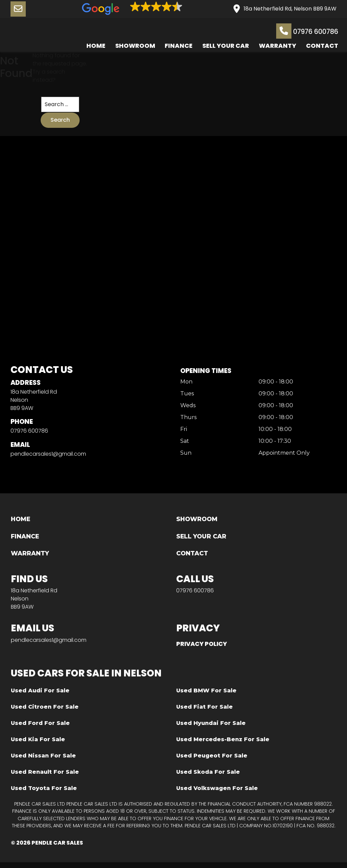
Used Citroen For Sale (45, 712)
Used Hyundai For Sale (211, 728)
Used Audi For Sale (40, 696)
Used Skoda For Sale (208, 777)
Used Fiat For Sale (205, 712)
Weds (187, 408)
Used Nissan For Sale (43, 761)
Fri (182, 432)
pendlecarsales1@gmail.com (48, 456)
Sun (185, 456)
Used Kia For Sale (38, 745)
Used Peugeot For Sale (212, 761)
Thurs (187, 420)
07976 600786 (305, 31)
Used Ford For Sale (40, 728)
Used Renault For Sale (45, 777)
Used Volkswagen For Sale (217, 794)
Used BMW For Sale (206, 696)
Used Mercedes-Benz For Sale (223, 745)
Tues (186, 396)
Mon (185, 384)
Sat (183, 444)
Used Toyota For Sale (44, 794)
